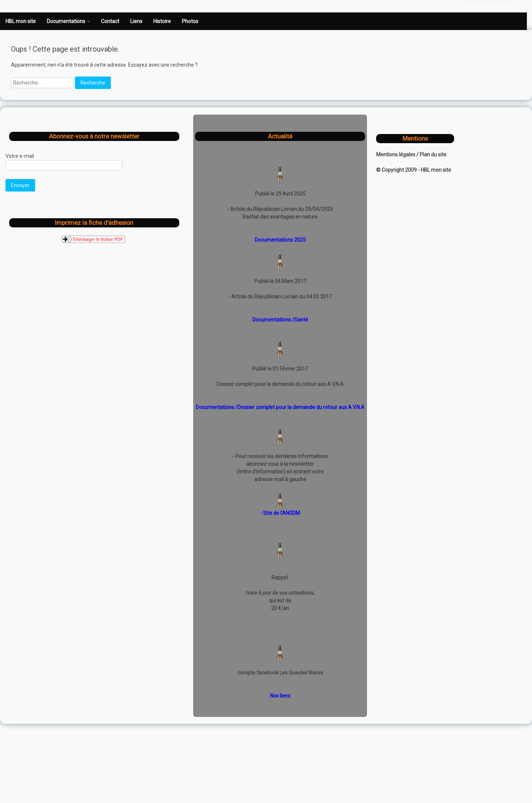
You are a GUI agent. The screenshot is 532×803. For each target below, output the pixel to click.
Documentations (66, 21)
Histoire (162, 21)
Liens (136, 21)
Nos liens (280, 696)
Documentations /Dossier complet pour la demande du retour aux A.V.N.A (280, 407)
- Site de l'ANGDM (280, 513)
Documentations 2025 (280, 240)
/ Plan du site (431, 155)
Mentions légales (396, 155)
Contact (110, 21)
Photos (190, 21)
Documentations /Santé (280, 320)
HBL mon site (21, 21)
